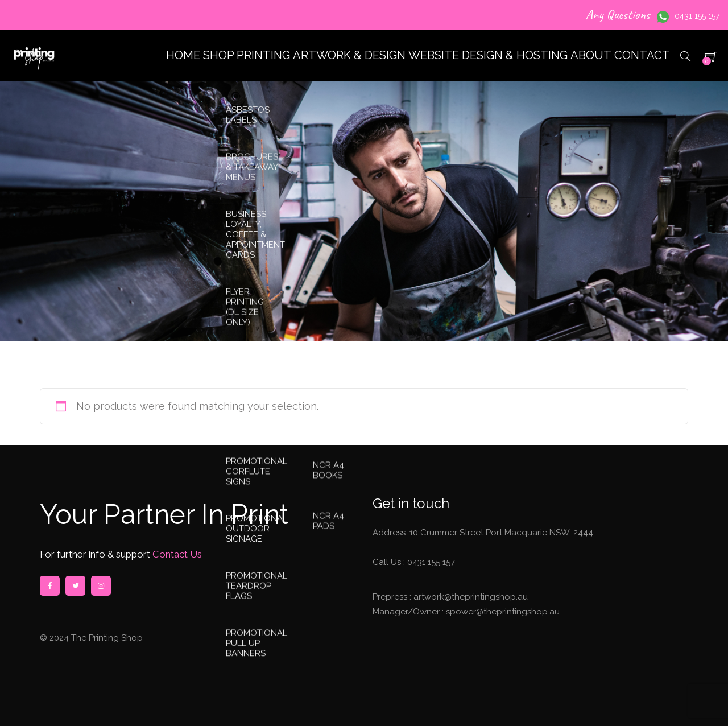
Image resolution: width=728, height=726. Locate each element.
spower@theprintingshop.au (502, 612)
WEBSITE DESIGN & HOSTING (445, 55)
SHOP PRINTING (174, 55)
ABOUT (564, 55)
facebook (49, 586)
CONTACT (633, 55)
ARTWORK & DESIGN (293, 55)
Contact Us (176, 554)
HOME (91, 55)
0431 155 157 (697, 16)
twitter (75, 586)
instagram (101, 586)
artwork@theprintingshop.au (470, 597)
